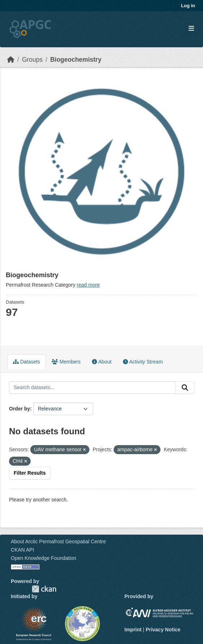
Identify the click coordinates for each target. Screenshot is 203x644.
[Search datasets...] (92, 388)
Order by (19, 409)
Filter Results (30, 473)
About (102, 362)
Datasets (27, 362)
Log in (188, 6)
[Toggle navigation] (191, 29)
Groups (32, 60)
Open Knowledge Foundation (43, 558)
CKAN (44, 589)
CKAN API (23, 550)
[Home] (11, 60)
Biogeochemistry (76, 60)
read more (88, 285)
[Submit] (185, 388)
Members (66, 362)
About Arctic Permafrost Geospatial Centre (58, 541)
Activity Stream (143, 362)
